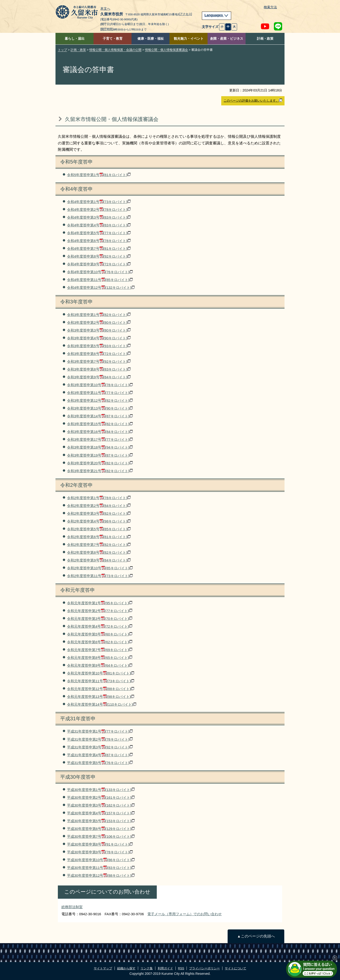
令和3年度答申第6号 (99, 354)
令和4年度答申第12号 (101, 287)
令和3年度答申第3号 (99, 330)
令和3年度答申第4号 (99, 338)
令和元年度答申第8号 (100, 658)
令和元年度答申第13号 (101, 697)
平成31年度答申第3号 (100, 747)
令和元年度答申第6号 (100, 642)
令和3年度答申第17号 (100, 439)
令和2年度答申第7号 (99, 545)
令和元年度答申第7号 (100, 650)
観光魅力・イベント (189, 39)
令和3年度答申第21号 (100, 471)
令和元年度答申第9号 (100, 665)
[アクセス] (185, 14)
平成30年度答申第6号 (101, 829)
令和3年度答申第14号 (100, 416)
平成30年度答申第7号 (101, 836)
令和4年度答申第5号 (99, 233)
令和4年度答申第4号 (99, 225)
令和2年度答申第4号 (99, 521)
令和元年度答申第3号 (100, 619)
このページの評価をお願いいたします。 (253, 100)
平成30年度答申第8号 (100, 844)
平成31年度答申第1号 (100, 731)
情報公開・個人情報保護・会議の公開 (115, 50)
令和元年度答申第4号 (100, 626)
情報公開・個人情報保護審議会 (166, 50)
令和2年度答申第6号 (99, 537)
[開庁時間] (107, 29)
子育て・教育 (113, 39)
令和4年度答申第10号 (100, 272)
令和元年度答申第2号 (100, 611)
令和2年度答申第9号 (99, 560)
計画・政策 (265, 39)
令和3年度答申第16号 (100, 432)
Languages (217, 15)
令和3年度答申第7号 (99, 361)
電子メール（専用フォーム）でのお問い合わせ (185, 914)
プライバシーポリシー (204, 968)
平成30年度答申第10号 (101, 860)
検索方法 (270, 7)
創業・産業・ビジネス (227, 39)
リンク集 (147, 968)
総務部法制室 (72, 907)
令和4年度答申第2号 (99, 209)
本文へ (105, 9)
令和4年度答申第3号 (99, 217)
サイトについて (236, 968)
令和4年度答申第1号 (99, 202)
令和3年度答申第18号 (100, 447)
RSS (181, 968)
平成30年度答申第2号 (101, 797)
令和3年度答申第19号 (100, 455)
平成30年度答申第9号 (100, 852)
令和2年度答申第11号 (100, 576)
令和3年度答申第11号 (100, 393)
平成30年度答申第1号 (101, 790)
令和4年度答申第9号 (99, 264)
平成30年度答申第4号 (101, 813)
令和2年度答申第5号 (99, 529)
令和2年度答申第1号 (99, 498)
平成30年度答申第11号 (101, 868)
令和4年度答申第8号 (99, 256)
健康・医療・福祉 (151, 39)
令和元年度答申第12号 (101, 689)
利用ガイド (165, 968)
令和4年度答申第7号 (99, 248)
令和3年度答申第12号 (100, 400)
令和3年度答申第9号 (99, 377)
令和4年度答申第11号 (100, 280)
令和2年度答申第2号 (99, 506)
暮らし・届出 (75, 39)
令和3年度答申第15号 (100, 424)
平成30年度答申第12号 (101, 875)
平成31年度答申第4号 (100, 755)
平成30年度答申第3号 (101, 805)
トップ (62, 50)
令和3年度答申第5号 (99, 346)
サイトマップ (103, 968)
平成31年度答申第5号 (100, 763)
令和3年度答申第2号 (99, 322)
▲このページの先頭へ (256, 936)
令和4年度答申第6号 (99, 241)
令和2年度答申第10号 (100, 568)
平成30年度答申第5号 (101, 821)
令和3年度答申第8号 (99, 369)
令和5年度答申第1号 (99, 175)
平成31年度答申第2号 (100, 739)
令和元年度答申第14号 (102, 704)
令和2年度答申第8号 (99, 552)
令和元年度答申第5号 (100, 634)
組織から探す (126, 968)
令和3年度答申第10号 (100, 385)
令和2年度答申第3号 (99, 513)
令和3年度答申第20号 (100, 463)
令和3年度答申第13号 (100, 408)
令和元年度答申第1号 (100, 603)
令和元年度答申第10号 (101, 673)
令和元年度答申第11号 (101, 681)
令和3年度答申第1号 (99, 315)
